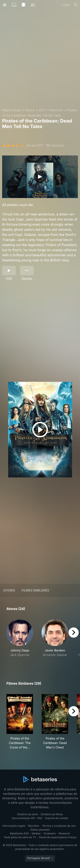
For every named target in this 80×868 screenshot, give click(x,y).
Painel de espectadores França (58, 837)
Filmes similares (35, 590)
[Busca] (76, 5)
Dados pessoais (40, 830)
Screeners (50, 833)
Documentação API (23, 818)
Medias (36, 833)
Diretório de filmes (52, 814)
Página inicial (11, 110)
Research (64, 833)
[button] (20, 640)
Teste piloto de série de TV (20, 837)
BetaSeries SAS (19, 833)
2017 (42, 110)
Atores (9, 590)
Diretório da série (27, 814)
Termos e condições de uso (59, 826)
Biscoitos (34, 826)
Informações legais (14, 826)
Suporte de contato (57, 818)
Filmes (30, 110)
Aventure (56, 110)
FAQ (40, 818)
